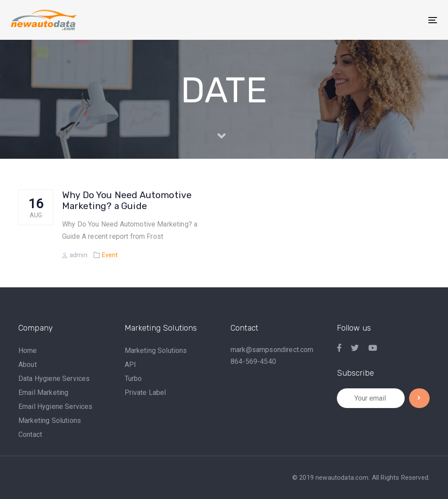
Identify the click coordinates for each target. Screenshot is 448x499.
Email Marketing (43, 393)
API (130, 365)
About (28, 365)
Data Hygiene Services (54, 379)
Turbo (133, 379)
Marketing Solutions (50, 420)
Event (110, 255)
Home (28, 351)
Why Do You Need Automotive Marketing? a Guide (127, 200)
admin (75, 255)
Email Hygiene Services (56, 407)
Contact (30, 434)
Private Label (145, 393)
